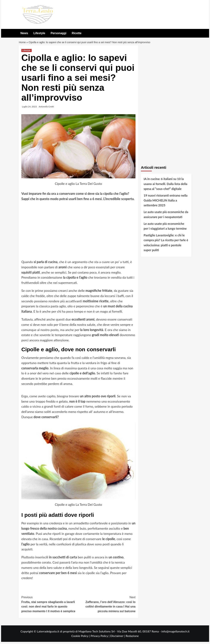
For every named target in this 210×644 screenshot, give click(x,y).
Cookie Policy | (81, 638)
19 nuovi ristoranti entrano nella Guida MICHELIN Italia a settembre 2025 (166, 202)
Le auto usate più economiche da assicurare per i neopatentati (166, 217)
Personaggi (59, 33)
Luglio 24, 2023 (29, 109)
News (24, 33)
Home (23, 43)
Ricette (77, 33)
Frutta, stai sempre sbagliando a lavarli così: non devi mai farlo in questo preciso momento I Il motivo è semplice (50, 606)
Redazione (132, 638)
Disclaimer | (118, 638)
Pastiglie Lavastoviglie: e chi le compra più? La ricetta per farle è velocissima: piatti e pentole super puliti (166, 245)
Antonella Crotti (46, 109)
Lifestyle (39, 33)
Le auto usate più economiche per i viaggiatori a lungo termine (165, 228)
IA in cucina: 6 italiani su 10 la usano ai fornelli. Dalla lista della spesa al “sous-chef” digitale (165, 186)
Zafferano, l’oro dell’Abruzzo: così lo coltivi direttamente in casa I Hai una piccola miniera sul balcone (107, 606)
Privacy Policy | (100, 638)
